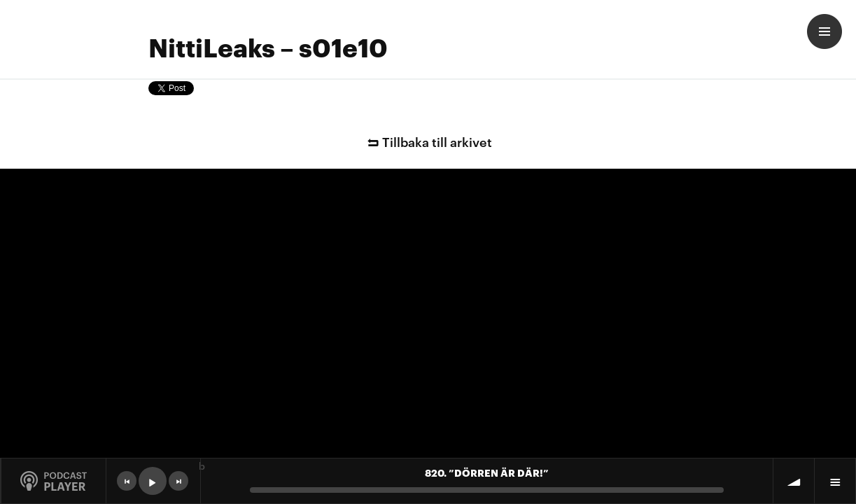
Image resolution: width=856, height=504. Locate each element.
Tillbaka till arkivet (428, 141)
